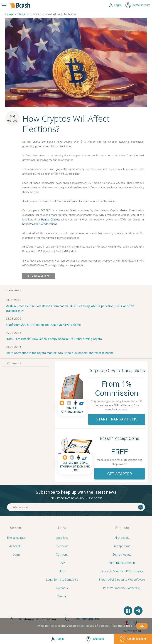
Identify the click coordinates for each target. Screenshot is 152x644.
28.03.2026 (13, 319)
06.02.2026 (13, 347)
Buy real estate (122, 555)
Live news (62, 546)
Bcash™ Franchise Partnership (122, 588)
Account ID (16, 546)
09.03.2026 (13, 333)
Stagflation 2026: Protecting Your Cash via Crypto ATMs (43, 325)
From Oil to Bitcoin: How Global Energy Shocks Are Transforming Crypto (54, 339)
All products (122, 538)
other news (13, 291)
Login (16, 555)
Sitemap (62, 597)
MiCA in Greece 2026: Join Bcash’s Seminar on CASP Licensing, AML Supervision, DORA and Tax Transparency (70, 308)
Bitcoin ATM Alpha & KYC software (122, 571)
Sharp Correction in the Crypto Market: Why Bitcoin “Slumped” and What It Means (60, 353)
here (129, 626)
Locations (62, 538)
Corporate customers (122, 563)
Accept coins (122, 546)
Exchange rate (16, 538)
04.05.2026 (13, 300)
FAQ (62, 563)
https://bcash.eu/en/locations (40, 224)
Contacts (62, 588)
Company (62, 555)
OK (142, 626)
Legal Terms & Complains (62, 580)
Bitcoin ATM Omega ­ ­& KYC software (122, 580)
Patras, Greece (50, 220)
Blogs (62, 571)
